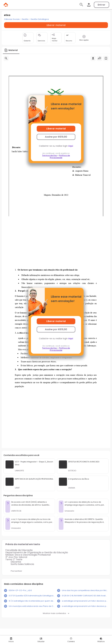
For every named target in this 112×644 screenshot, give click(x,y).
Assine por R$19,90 (56, 137)
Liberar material (56, 129)
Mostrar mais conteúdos (56, 613)
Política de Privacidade (60, 157)
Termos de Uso (49, 155)
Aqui (71, 146)
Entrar (101, 5)
